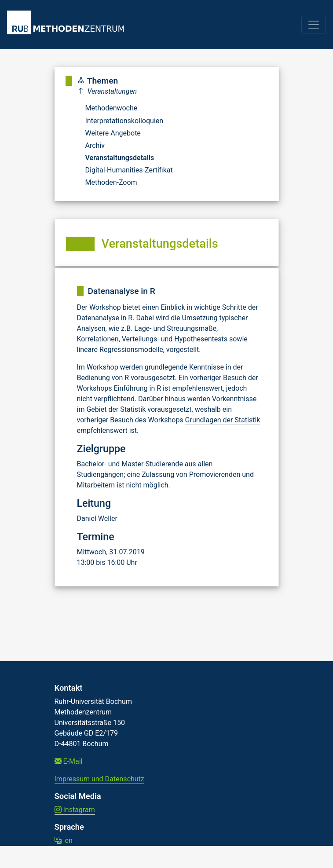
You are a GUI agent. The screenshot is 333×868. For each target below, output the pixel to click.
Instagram (75, 810)
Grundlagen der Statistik (223, 420)
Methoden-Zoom (111, 182)
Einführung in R (138, 388)
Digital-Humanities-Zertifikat (129, 170)
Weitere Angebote (113, 133)
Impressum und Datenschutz (99, 779)
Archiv (95, 145)
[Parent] (126, 92)
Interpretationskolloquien (124, 121)
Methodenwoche (112, 108)
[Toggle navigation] (314, 25)
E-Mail (69, 761)
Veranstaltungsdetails (120, 158)
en (64, 841)
